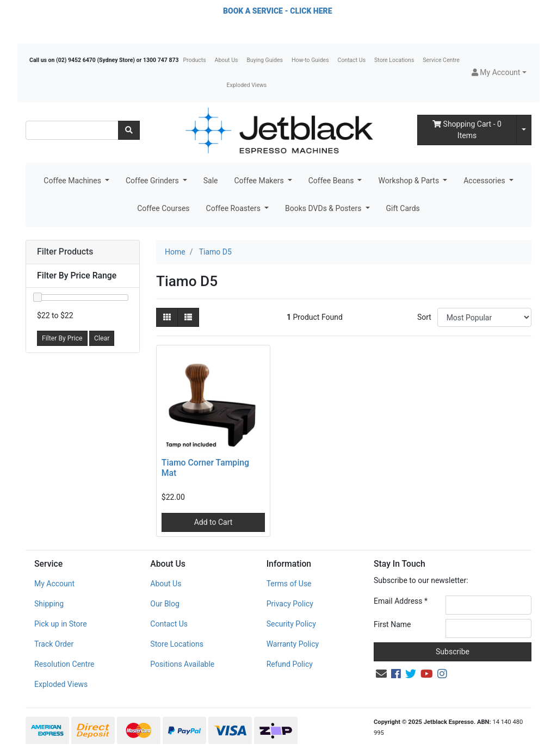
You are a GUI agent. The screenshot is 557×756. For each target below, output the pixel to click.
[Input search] (72, 130)
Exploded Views (247, 85)
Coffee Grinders (153, 181)
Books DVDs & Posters (324, 208)
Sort (424, 317)
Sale (211, 181)
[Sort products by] (484, 317)
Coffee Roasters (234, 208)
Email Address (401, 601)
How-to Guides (310, 60)
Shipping (49, 604)
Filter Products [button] (65, 252)
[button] (499, 73)
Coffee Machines (73, 181)
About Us (227, 60)
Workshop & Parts (409, 181)
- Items (467, 130)
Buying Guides (265, 60)
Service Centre (441, 60)
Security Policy (291, 624)
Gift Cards (403, 208)
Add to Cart (213, 522)
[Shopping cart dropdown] (524, 130)
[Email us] (381, 674)
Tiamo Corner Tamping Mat (205, 468)
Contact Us (352, 60)
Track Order (54, 644)
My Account (54, 584)
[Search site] (129, 130)
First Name (392, 624)
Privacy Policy (290, 604)
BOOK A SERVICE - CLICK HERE (277, 11)
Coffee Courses (163, 208)
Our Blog (165, 604)
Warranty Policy (293, 644)
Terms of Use (289, 584)
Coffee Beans (332, 181)
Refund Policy (290, 664)
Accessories (485, 181)
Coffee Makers (260, 181)
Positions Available (182, 664)
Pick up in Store (61, 624)
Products (194, 60)
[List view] (188, 317)
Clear (102, 338)
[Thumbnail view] (167, 317)
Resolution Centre (64, 664)
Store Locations (394, 60)
